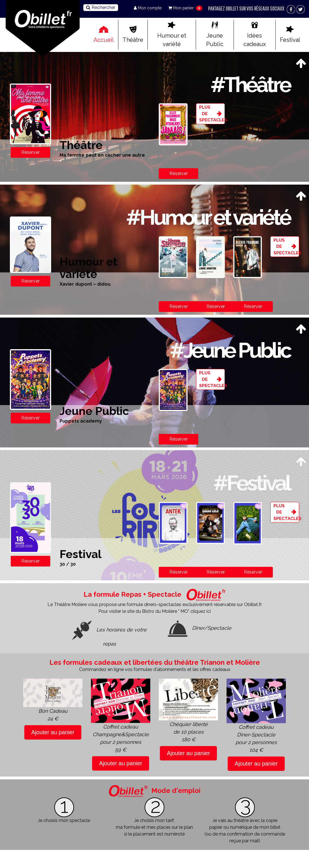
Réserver (30, 152)
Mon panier (182, 8)
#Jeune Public (230, 350)
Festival (290, 34)
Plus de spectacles (212, 114)
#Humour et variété (208, 217)
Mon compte (148, 8)
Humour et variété (172, 34)
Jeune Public (215, 34)
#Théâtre (250, 85)
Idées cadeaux (255, 34)
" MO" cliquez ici (194, 611)
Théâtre (133, 34)
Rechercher (101, 7)
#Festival (252, 483)
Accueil (104, 34)
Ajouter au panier (53, 732)
